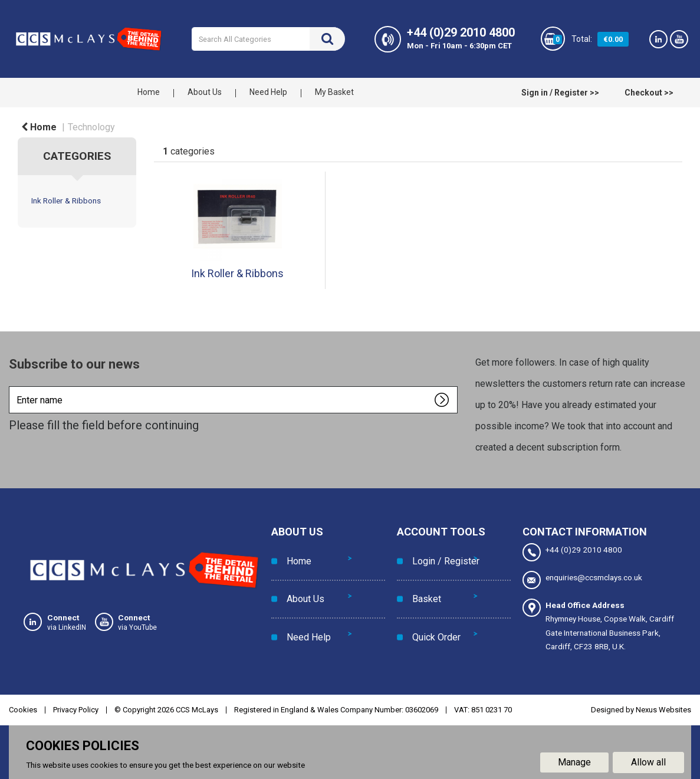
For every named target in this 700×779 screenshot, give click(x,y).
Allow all (648, 760)
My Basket (334, 92)
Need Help (268, 92)
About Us (205, 92)
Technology (91, 127)
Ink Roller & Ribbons (66, 200)
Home (149, 92)
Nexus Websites (663, 708)
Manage (574, 760)
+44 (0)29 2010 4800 (572, 552)
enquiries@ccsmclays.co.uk (582, 579)
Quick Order (433, 609)
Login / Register (442, 556)
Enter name (12, 386)
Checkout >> (649, 93)
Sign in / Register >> (560, 93)
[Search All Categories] (268, 39)
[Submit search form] (327, 39)
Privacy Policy (76, 708)
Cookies (23, 708)
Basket (423, 582)
